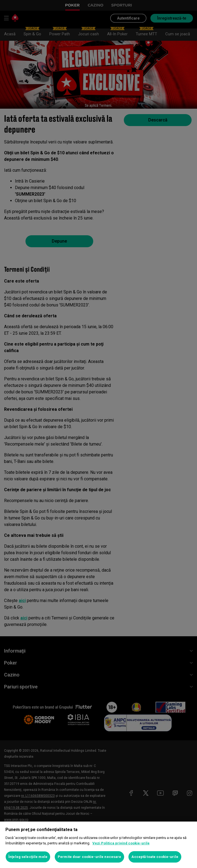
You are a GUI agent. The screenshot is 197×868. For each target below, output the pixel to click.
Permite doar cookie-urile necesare (89, 857)
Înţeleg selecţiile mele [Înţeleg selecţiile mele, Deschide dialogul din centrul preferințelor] (28, 857)
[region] (98, 845)
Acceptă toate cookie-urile (155, 857)
